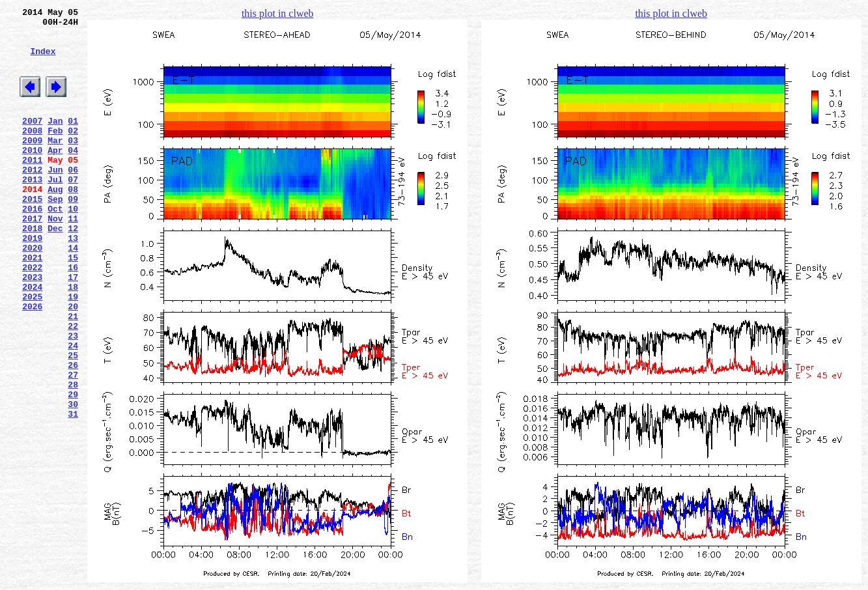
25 (73, 421)
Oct (55, 246)
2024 (32, 339)
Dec (55, 269)
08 (73, 222)
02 (73, 152)
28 (73, 457)
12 (73, 269)
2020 (32, 292)
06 (73, 199)
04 (73, 175)
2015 (32, 234)
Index (43, 61)
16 (73, 316)
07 (73, 210)
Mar (55, 163)
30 (73, 480)
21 (73, 374)
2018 (32, 269)
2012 (32, 199)
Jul (55, 210)
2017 (32, 257)
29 (73, 468)
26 (73, 433)
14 (73, 292)
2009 (32, 163)
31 (73, 492)
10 (73, 246)
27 (73, 445)
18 (73, 339)
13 (73, 281)
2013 (32, 210)
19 (73, 351)
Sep (55, 234)
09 (73, 234)
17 (73, 328)
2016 (32, 246)
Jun (55, 199)
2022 (32, 316)
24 (73, 410)
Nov (55, 257)
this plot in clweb (278, 13)
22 (73, 386)
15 (73, 304)
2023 (32, 328)
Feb (55, 152)
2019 (32, 281)
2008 (32, 152)
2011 (32, 187)
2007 (32, 140)
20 (73, 363)
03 (73, 163)
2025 (32, 351)
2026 (32, 363)
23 (73, 398)
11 (73, 257)
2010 (32, 175)
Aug (55, 222)
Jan (55, 140)
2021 (32, 304)
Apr (55, 175)
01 (73, 140)
